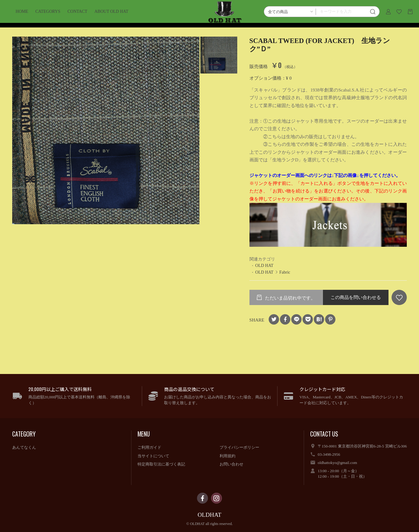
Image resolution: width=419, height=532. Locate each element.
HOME (31, 16)
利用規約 (227, 456)
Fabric (285, 272)
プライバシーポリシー (239, 447)
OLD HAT (264, 266)
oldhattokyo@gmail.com (337, 463)
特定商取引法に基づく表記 (161, 464)
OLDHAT (210, 515)
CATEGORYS (57, 16)
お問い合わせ (231, 464)
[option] (106, 130)
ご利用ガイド (149, 447)
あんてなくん (24, 447)
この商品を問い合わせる (356, 297)
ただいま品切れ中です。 (290, 298)
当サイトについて (153, 456)
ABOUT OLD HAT (120, 16)
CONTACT (86, 16)
